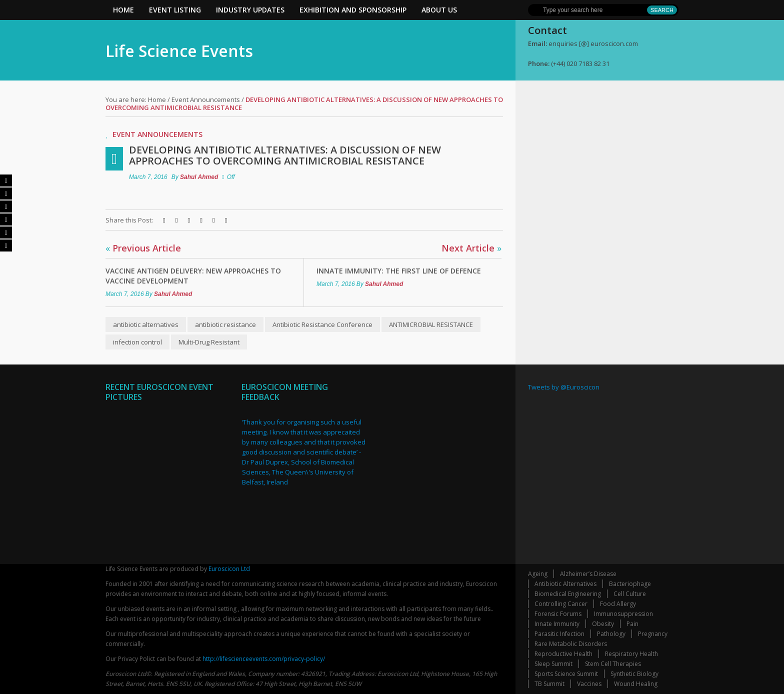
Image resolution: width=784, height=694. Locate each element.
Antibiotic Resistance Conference (322, 324)
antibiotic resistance (225, 324)
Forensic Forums (558, 614)
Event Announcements (206, 99)
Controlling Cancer (561, 604)
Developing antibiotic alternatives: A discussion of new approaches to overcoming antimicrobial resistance (285, 155)
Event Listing (175, 10)
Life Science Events (179, 51)
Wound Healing (636, 684)
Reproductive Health (563, 654)
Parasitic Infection (559, 634)
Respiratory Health (631, 654)
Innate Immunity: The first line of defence (399, 271)
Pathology (611, 634)
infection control (137, 342)
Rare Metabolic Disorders (571, 644)
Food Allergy (618, 604)
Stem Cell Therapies (613, 664)
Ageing (538, 574)
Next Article (471, 248)
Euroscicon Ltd (229, 569)
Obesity (603, 624)
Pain (632, 624)
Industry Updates (250, 10)
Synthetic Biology (634, 674)
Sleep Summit (553, 664)
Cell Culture (630, 594)
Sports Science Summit (566, 674)
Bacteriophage (630, 584)
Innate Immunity (557, 624)
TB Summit (549, 684)
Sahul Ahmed (199, 177)
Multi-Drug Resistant (209, 342)
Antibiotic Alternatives (565, 584)
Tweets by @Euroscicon (564, 387)
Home (123, 10)
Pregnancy (653, 634)
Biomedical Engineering (568, 594)
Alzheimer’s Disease (588, 574)
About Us (439, 10)
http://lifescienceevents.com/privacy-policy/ (264, 659)
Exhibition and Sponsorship (353, 10)
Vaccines (589, 684)
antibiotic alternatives (146, 324)
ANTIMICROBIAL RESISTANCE (431, 324)
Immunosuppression (623, 614)
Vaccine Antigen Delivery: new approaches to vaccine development (193, 276)
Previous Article (143, 248)
